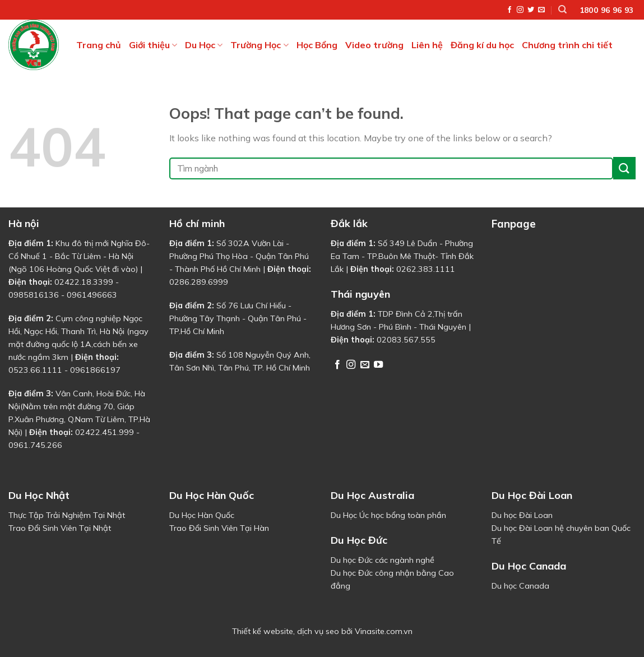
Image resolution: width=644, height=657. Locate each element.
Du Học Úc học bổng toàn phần (388, 515)
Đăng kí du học (482, 45)
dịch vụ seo (318, 631)
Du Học (204, 45)
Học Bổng (317, 45)
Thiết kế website (263, 631)
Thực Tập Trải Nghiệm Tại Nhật (67, 515)
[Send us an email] (541, 10)
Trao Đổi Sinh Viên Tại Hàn (219, 528)
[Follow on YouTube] (378, 365)
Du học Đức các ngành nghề (383, 560)
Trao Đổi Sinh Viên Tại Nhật (60, 528)
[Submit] (624, 168)
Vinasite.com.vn (384, 631)
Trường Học (259, 45)
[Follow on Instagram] (520, 10)
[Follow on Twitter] (531, 10)
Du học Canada (520, 586)
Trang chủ (99, 45)
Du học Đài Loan (522, 515)
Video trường (374, 45)
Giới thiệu (153, 45)
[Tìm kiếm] (562, 10)
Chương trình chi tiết (567, 45)
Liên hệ (427, 45)
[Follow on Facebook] (509, 10)
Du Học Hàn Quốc (202, 515)
